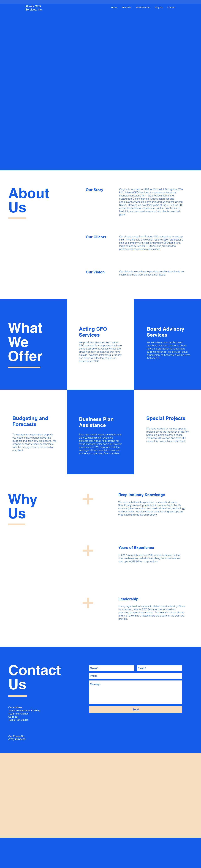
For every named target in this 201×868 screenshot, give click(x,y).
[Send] (136, 710)
